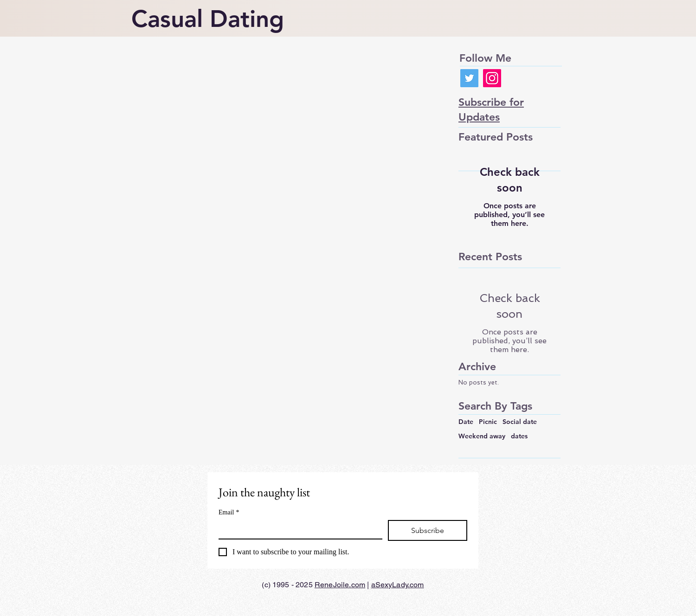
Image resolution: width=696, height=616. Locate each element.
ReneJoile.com (340, 585)
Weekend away (482, 436)
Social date (520, 422)
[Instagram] (492, 78)
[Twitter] (469, 78)
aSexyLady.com (398, 585)
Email (229, 512)
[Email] (298, 529)
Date (466, 422)
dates (519, 436)
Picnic (488, 422)
